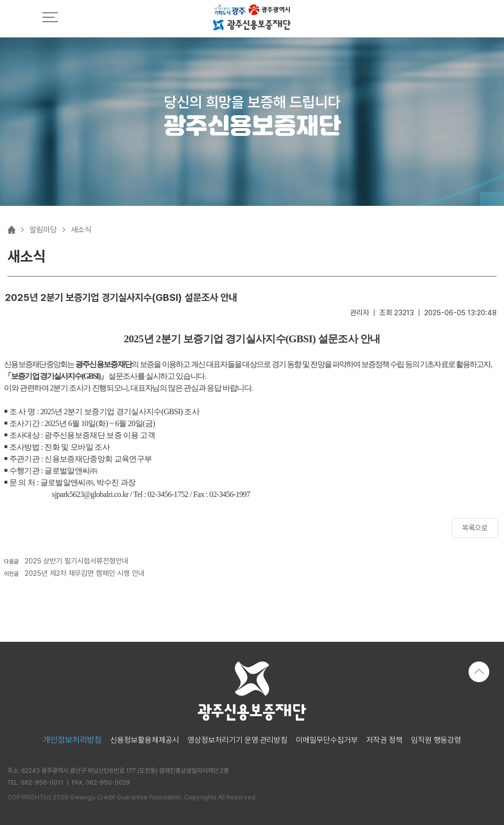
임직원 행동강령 (436, 740)
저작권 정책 (384, 740)
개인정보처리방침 (72, 740)
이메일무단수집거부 (327, 740)
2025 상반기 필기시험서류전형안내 (77, 561)
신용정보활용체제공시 (145, 740)
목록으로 (475, 528)
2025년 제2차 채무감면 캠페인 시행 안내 (85, 573)
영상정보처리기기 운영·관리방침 (237, 740)
